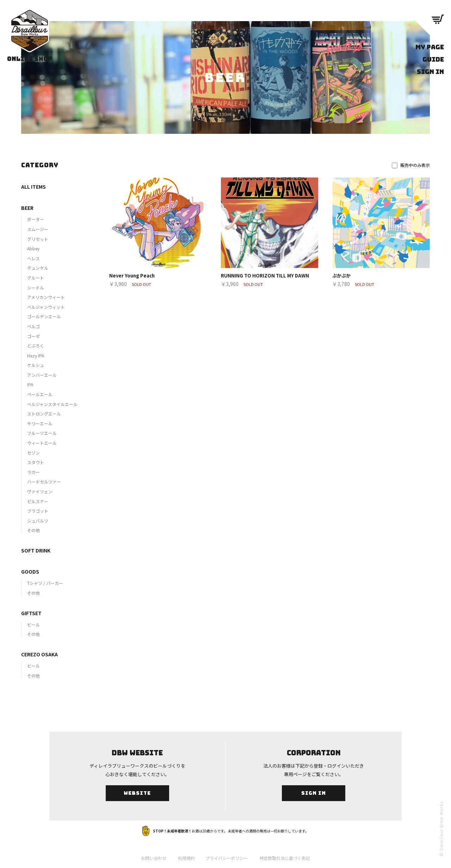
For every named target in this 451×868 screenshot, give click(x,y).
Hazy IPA (36, 355)
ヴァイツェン (40, 491)
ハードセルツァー (44, 482)
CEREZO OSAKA (39, 654)
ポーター (36, 219)
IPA (30, 384)
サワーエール (40, 423)
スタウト (36, 462)
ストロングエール (44, 414)
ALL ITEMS (33, 187)
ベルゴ (33, 326)
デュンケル (38, 268)
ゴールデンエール (44, 316)
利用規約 (186, 858)
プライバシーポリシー (227, 858)
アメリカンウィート (46, 297)
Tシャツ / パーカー (45, 583)
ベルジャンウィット (46, 307)
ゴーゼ (33, 336)
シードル (36, 288)
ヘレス (33, 258)
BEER (27, 208)
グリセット (38, 239)
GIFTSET (31, 613)
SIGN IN (430, 72)
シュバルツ (38, 521)
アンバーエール (42, 375)
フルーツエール (42, 433)
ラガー (33, 472)
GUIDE (433, 59)
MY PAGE (430, 47)
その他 (33, 530)
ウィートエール (42, 443)
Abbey (33, 248)
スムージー (38, 229)
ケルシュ (36, 365)
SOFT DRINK (36, 550)
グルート (36, 278)
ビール (33, 625)
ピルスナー (38, 501)
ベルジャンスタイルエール (52, 404)
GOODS (30, 572)
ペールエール (40, 394)
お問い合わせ (154, 858)
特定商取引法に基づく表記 (285, 858)
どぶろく (36, 346)
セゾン (33, 453)
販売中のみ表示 (411, 165)
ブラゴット (38, 511)
